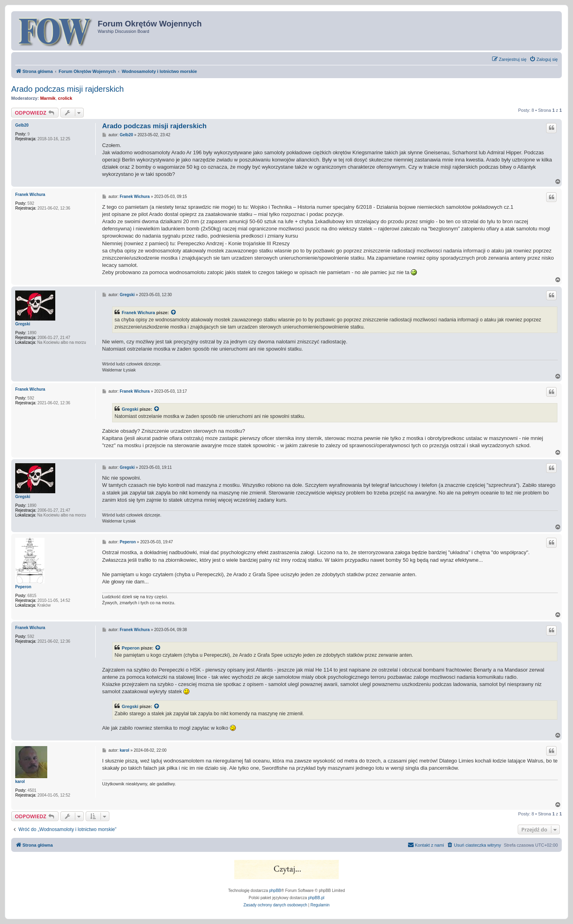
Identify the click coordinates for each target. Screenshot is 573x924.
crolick (65, 98)
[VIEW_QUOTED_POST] (174, 313)
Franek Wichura (30, 195)
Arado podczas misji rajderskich (67, 89)
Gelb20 (22, 125)
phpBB (275, 891)
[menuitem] (544, 59)
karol (20, 782)
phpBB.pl (316, 898)
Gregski (23, 324)
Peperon (23, 587)
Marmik (48, 98)
